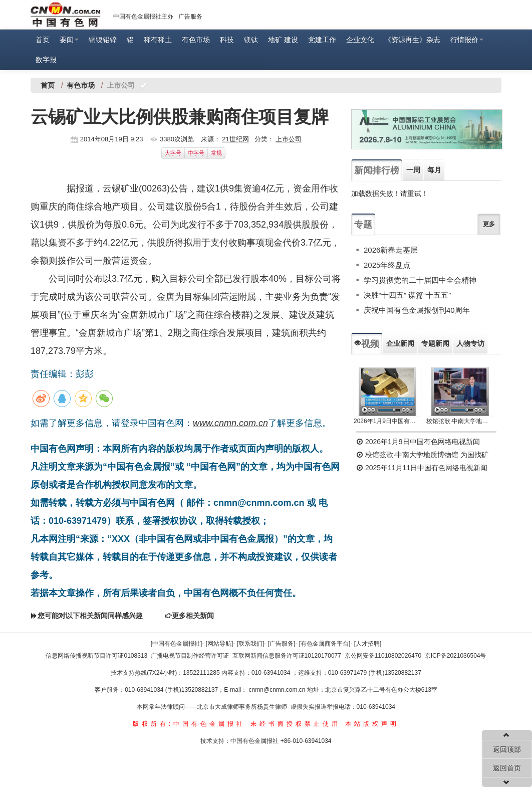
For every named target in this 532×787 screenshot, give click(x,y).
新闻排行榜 (377, 170)
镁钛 (251, 40)
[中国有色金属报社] (177, 644)
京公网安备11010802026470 (383, 656)
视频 (367, 344)
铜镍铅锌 (103, 40)
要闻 (69, 40)
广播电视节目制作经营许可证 (190, 656)
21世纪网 (235, 139)
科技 (227, 40)
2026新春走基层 (391, 250)
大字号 (173, 153)
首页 (43, 40)
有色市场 (196, 40)
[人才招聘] (368, 644)
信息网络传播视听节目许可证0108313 (96, 656)
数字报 (46, 60)
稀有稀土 (158, 40)
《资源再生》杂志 (412, 40)
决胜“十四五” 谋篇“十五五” (407, 295)
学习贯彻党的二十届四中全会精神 (420, 280)
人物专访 (470, 343)
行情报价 (467, 40)
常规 (216, 153)
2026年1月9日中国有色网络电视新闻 (387, 421)
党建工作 (322, 40)
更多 (489, 224)
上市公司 (289, 139)
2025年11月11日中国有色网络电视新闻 (422, 468)
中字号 (196, 153)
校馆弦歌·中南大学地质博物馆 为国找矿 (422, 455)
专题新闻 (435, 343)
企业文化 (360, 40)
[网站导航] (220, 644)
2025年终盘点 (387, 265)
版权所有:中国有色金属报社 (189, 724)
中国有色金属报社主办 (143, 17)
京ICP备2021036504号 (456, 656)
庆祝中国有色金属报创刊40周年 (417, 310)
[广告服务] (282, 644)
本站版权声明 (372, 724)
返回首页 (507, 768)
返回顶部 (507, 749)
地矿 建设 (283, 40)
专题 (363, 225)
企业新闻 (400, 343)
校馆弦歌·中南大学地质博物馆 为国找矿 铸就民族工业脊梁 (460, 421)
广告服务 (190, 17)
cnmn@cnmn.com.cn (278, 690)
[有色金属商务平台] (325, 644)
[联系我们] (251, 644)
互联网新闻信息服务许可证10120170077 (287, 656)
